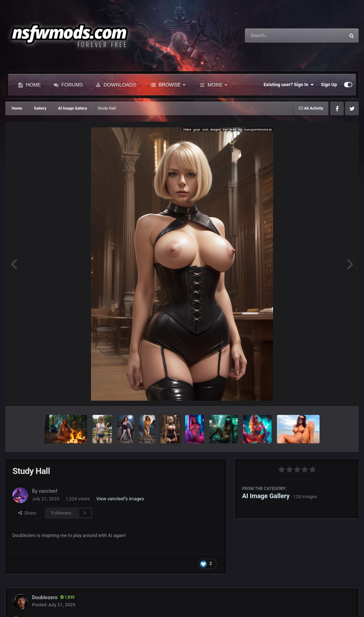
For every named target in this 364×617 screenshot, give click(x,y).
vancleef (48, 491)
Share (27, 513)
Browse (168, 85)
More (213, 85)
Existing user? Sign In (289, 85)
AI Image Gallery (266, 496)
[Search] (277, 36)
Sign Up (329, 85)
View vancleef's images (120, 499)
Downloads (116, 85)
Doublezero (45, 597)
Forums (68, 85)
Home (30, 85)
